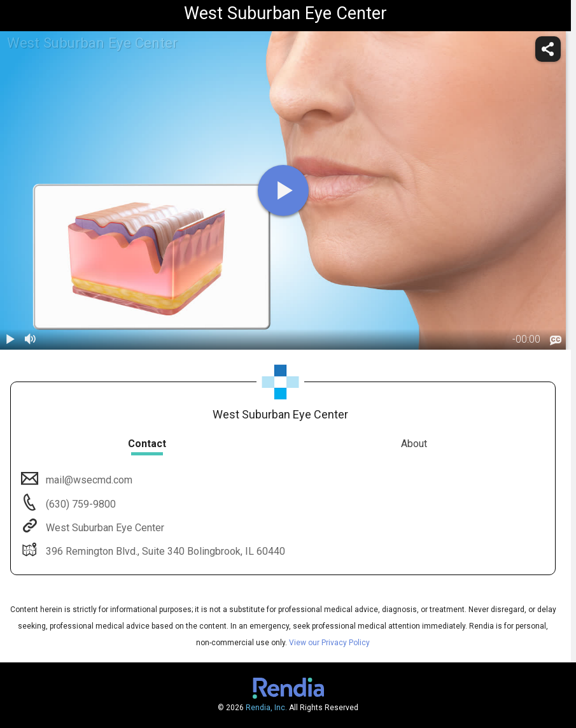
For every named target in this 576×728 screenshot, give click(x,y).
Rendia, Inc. (266, 708)
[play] (283, 190)
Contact (147, 444)
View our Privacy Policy (329, 643)
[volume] (31, 339)
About (414, 444)
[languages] (556, 340)
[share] (548, 49)
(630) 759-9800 (80, 504)
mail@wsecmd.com (88, 480)
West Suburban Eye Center (104, 528)
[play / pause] (10, 339)
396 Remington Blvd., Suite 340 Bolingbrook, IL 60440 (164, 551)
